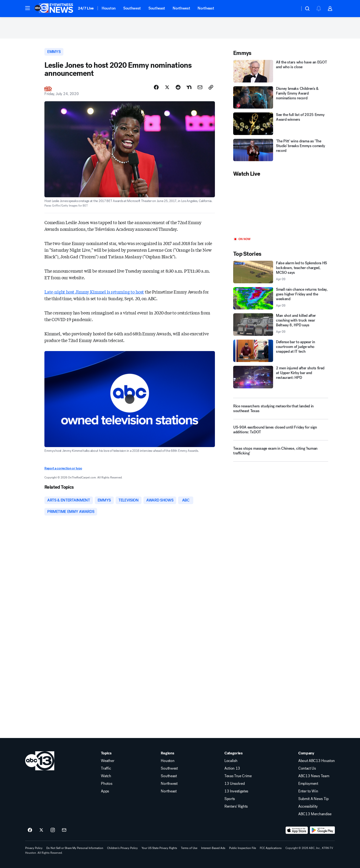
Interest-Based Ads (213, 848)
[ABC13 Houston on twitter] (41, 830)
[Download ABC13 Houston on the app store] (297, 830)
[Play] (281, 207)
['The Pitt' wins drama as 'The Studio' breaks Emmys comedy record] (281, 150)
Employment (308, 784)
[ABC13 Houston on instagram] (53, 830)
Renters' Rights (236, 806)
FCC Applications (271, 848)
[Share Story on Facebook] (156, 87)
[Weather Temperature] (293, 9)
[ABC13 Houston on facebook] (30, 830)
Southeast (157, 8)
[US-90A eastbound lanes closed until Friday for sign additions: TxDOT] (281, 432)
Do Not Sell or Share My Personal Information (75, 848)
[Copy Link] (211, 87)
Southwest (132, 8)
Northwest (181, 8)
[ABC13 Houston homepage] (54, 9)
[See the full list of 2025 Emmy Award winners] (281, 124)
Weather (108, 761)
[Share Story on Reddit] (178, 87)
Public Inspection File (243, 848)
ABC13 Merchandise (315, 814)
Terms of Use (189, 848)
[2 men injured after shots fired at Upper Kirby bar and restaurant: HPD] (281, 377)
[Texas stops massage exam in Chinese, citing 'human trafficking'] (281, 453)
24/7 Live (86, 8)
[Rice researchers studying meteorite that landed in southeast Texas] (281, 409)
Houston (109, 8)
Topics (106, 753)
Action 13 (232, 768)
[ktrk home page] (40, 761)
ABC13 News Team (314, 776)
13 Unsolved (234, 784)
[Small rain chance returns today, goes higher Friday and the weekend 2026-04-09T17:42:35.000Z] (281, 298)
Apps (105, 791)
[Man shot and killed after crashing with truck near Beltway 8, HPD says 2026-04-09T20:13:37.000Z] (281, 325)
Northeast (206, 8)
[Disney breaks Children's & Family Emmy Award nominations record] (281, 98)
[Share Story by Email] (200, 87)
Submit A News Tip (313, 799)
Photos (107, 784)
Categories (234, 753)
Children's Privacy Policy (122, 848)
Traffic (106, 768)
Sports (230, 799)
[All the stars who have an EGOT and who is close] (281, 71)
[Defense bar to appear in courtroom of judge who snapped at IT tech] (281, 351)
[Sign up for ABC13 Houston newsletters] (64, 830)
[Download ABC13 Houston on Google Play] (322, 830)
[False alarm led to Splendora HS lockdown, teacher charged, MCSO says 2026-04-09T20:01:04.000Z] (281, 272)
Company (306, 753)
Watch (106, 776)
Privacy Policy (34, 848)
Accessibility (308, 806)
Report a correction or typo (63, 468)
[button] (28, 8)
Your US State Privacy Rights (159, 848)
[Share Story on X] (167, 87)
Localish (231, 761)
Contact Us (307, 768)
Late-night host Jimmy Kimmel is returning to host (94, 292)
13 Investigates (236, 791)
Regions (167, 753)
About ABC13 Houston (317, 761)
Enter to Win (308, 791)
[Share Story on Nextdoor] (189, 87)
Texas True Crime (238, 776)
